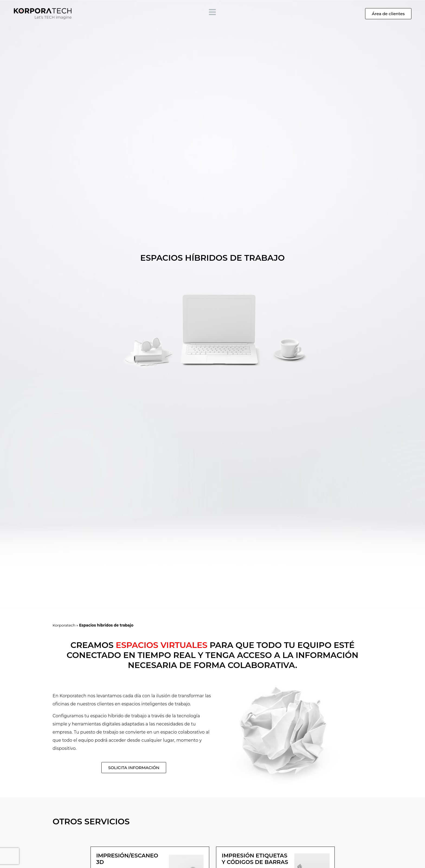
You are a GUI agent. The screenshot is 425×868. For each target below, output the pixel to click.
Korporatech (64, 625)
